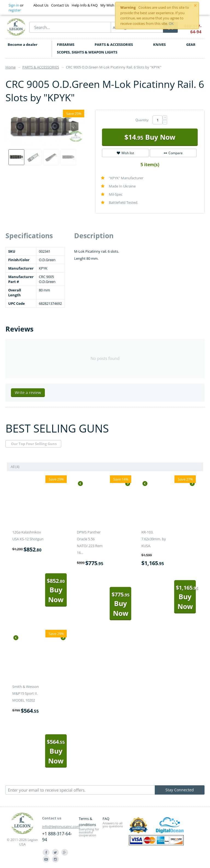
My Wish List (111, 5)
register (15, 10)
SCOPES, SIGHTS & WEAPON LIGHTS (87, 52)
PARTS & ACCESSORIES (114, 44)
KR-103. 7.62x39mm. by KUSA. (154, 539)
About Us (41, 5)
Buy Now (150, 137)
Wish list (125, 153)
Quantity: (142, 120)
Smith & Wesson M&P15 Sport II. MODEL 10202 (26, 693)
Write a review (28, 393)
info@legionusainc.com (61, 827)
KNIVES (159, 44)
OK (171, 23)
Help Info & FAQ (85, 5)
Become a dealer (23, 44)
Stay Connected (180, 790)
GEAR (191, 44)
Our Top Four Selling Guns (34, 444)
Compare (173, 153)
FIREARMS (66, 44)
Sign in (14, 5)
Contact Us (60, 5)
